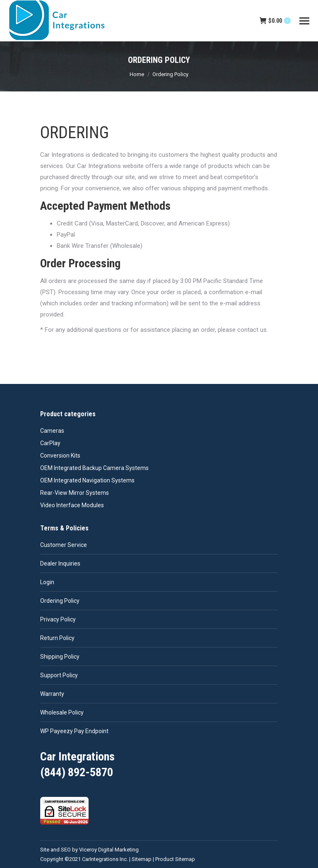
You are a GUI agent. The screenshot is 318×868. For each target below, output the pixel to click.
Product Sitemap (175, 859)
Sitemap (142, 859)
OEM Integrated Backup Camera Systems (94, 468)
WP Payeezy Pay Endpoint (74, 731)
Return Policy (57, 638)
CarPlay (50, 443)
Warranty (52, 694)
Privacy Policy (58, 619)
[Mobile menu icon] (304, 21)
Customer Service (64, 545)
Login (47, 582)
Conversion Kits (60, 456)
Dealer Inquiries (60, 563)
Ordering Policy (60, 601)
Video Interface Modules (72, 505)
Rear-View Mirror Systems (75, 493)
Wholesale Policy (62, 712)
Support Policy (59, 675)
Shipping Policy (60, 657)
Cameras (52, 431)
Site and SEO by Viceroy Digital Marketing (89, 850)
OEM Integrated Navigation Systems (87, 480)
